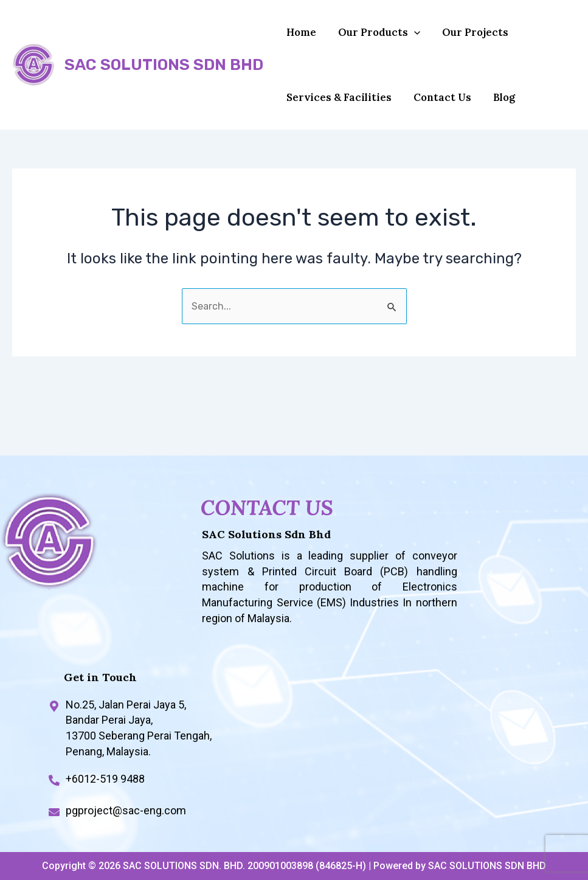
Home (299, 38)
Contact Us (437, 113)
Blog (495, 113)
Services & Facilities (337, 113)
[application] (409, 38)
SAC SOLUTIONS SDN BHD (164, 75)
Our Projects (466, 38)
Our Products (374, 38)
